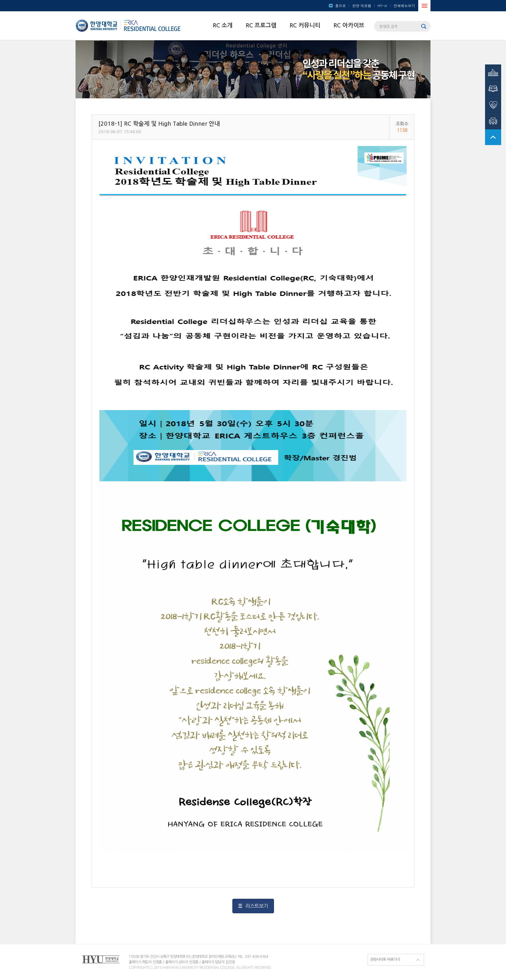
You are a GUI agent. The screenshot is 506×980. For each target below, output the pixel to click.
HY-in (382, 6)
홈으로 (340, 6)
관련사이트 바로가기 (385, 960)
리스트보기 (257, 906)
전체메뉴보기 (404, 6)
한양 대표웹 (362, 6)
